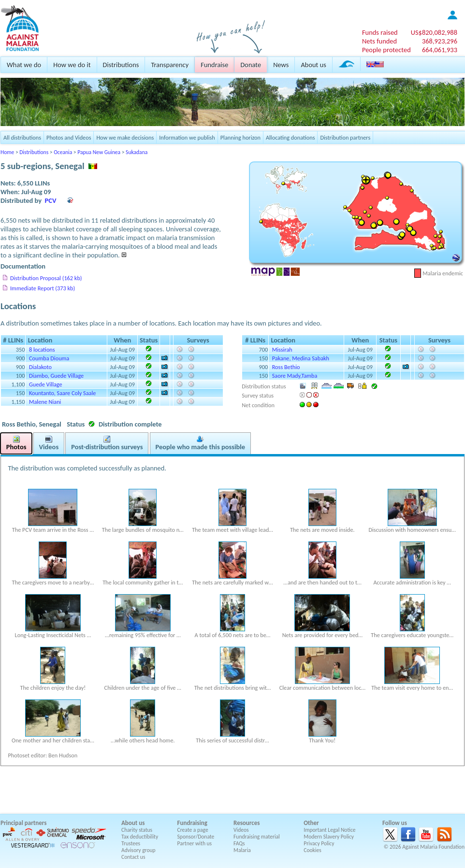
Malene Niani (45, 402)
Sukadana (137, 152)
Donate (251, 65)
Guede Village (46, 384)
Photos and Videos (69, 137)
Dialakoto (40, 367)
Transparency (170, 65)
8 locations (42, 349)
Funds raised (380, 32)
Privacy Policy (319, 843)
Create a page (193, 830)
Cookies (312, 850)
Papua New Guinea (99, 152)
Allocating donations (291, 137)
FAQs (239, 843)
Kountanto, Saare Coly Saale (62, 393)
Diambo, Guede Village (56, 376)
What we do (24, 65)
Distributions (121, 65)
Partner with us (195, 843)
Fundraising (192, 823)
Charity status (137, 830)
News (281, 65)
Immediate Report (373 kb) (43, 288)
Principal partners (23, 823)
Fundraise (214, 65)
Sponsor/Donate (196, 837)
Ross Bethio (286, 367)
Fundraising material (257, 837)
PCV (51, 200)
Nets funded (379, 41)
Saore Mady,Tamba (295, 376)
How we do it (72, 65)
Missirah (282, 349)
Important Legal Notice (329, 830)
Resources (247, 823)
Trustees (131, 843)
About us (313, 65)
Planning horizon (240, 137)
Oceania (63, 152)
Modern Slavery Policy (329, 837)
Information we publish (187, 137)
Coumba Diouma (49, 358)
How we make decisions (125, 137)
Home (7, 152)
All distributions (22, 137)
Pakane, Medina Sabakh (301, 358)
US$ (434, 32)
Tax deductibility (140, 837)
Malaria (242, 850)
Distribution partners (345, 137)
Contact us (133, 857)
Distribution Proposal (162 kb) (46, 278)
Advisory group (138, 850)
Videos (241, 830)
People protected (386, 50)
